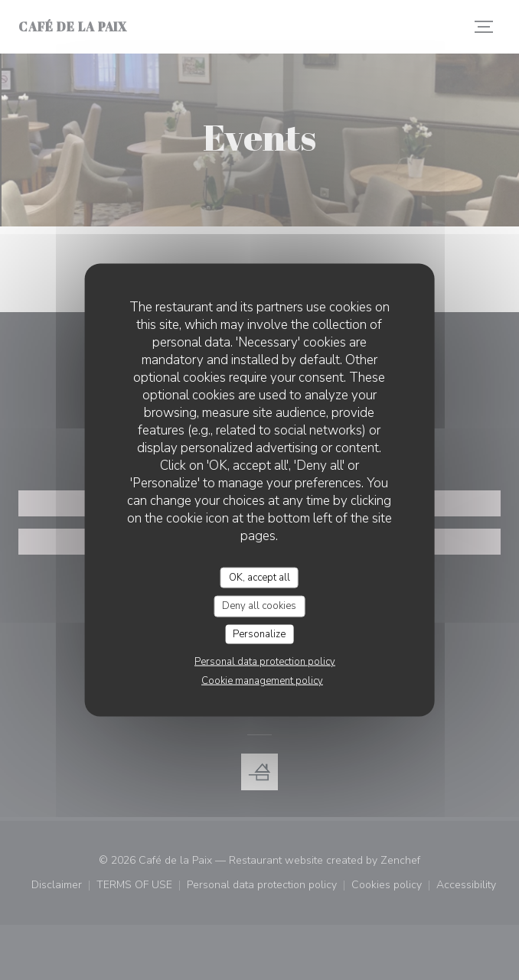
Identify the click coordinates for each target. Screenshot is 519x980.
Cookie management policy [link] (262, 681)
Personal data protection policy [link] (265, 662)
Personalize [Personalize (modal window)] (259, 633)
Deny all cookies (259, 606)
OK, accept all (259, 577)
